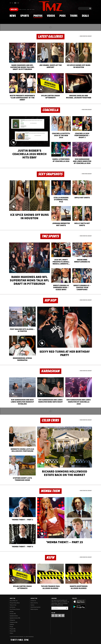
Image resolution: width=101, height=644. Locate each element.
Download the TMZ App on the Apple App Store (79, 602)
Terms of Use (13, 605)
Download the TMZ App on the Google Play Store (79, 607)
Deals (85, 16)
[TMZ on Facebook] (10, 3)
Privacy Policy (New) (15, 603)
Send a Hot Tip (34, 603)
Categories (12, 620)
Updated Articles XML (15, 618)
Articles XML (13, 614)
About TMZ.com (14, 601)
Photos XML (13, 631)
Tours (74, 16)
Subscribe (67, 608)
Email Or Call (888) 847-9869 (27, 10)
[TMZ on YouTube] (60, 616)
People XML (13, 629)
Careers (32, 605)
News (13, 16)
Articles (12, 611)
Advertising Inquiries (35, 607)
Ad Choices (13, 607)
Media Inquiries (34, 609)
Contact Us (33, 601)
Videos (51, 16)
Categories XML (14, 622)
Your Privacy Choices (15, 609)
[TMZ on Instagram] (18, 3)
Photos (38, 16)
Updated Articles (14, 616)
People (11, 627)
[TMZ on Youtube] (15, 3)
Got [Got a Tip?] (14, 10)
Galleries (12, 624)
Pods (62, 16)
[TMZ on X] (13, 3)
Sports (25, 16)
